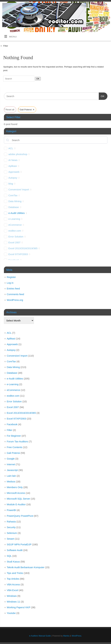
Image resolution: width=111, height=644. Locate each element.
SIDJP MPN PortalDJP (19, 544)
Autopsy (13, 178)
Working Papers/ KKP (19, 607)
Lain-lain (11, 476)
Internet (11, 464)
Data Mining (15, 201)
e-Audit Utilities (17, 213)
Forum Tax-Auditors (18, 441)
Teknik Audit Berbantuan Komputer (26, 567)
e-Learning (14, 219)
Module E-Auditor (16, 504)
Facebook (12, 424)
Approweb (14, 172)
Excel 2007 (15, 242)
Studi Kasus (13, 562)
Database (14, 207)
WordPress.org (15, 300)
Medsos (11, 481)
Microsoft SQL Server (18, 499)
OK (37, 79)
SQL (9, 556)
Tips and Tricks (15, 573)
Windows (12, 596)
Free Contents (15, 447)
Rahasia (11, 522)
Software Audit (15, 550)
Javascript (12, 470)
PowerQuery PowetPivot (20, 516)
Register (11, 277)
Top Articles (13, 579)
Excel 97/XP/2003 (18, 254)
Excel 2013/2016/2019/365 (23, 248)
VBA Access (13, 584)
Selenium (12, 533)
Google (11, 459)
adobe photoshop (18, 154)
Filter (10, 430)
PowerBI (11, 510)
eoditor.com (15, 231)
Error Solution (16, 237)
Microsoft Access (16, 493)
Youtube (11, 613)
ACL (11, 148)
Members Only (15, 487)
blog (11, 184)
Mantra (66, 636)
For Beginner (14, 436)
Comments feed (15, 294)
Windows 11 (14, 602)
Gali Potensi (13, 453)
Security (11, 527)
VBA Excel (13, 590)
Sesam (11, 539)
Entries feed (13, 289)
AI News (13, 160)
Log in (10, 283)
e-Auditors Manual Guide (40, 636)
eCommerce (15, 225)
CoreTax (13, 195)
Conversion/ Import (19, 189)
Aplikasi (13, 166)
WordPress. (77, 636)
